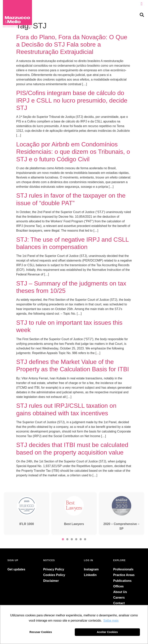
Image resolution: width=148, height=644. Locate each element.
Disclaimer (51, 581)
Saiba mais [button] (111, 621)
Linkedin (90, 575)
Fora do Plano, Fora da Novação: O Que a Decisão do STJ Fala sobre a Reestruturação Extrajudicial (72, 45)
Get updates (16, 569)
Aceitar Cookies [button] (107, 632)
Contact (119, 603)
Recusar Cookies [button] (41, 632)
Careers (119, 598)
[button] (142, 4)
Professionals (123, 569)
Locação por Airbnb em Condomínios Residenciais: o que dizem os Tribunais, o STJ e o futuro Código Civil (73, 152)
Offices (119, 586)
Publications (122, 581)
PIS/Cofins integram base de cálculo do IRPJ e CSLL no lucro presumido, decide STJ (72, 100)
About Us (120, 592)
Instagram (91, 569)
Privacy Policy (54, 569)
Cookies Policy (54, 575)
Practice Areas (124, 575)
